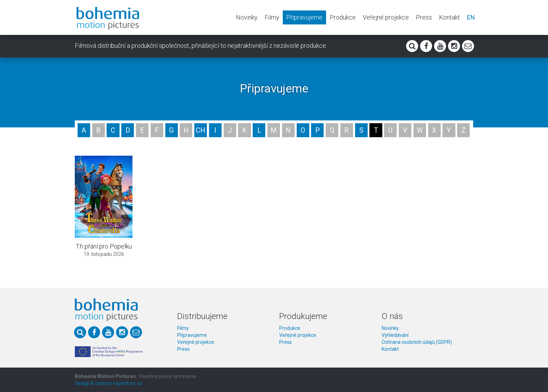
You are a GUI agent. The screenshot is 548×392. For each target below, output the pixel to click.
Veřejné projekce (386, 17)
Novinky (247, 17)
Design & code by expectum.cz (108, 383)
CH (201, 130)
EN (471, 17)
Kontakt (449, 17)
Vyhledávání (395, 335)
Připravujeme (304, 17)
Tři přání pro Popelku (104, 246)
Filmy (272, 17)
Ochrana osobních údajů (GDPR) (417, 342)
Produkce (343, 17)
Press (424, 17)
